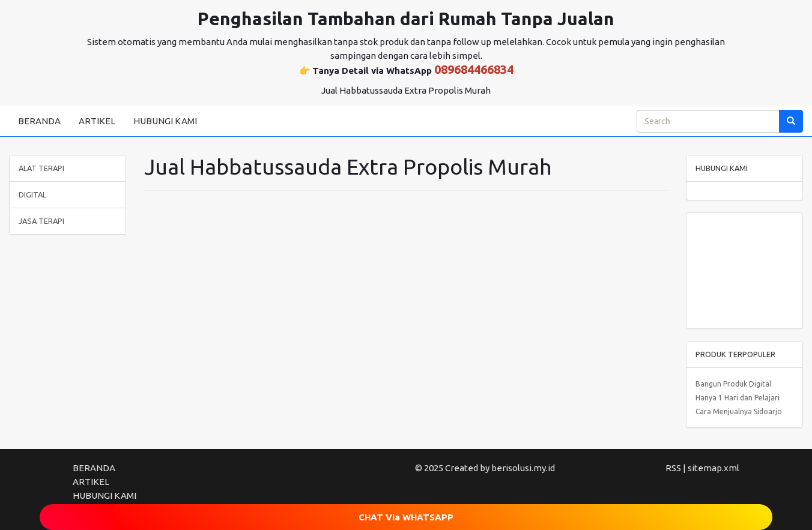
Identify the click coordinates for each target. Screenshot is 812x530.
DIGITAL (32, 194)
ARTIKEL (97, 121)
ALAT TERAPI (41, 168)
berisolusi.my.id (523, 468)
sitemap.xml (714, 468)
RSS (673, 468)
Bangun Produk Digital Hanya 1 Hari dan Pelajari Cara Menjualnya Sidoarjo (739, 398)
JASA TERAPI (41, 221)
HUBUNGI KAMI (165, 121)
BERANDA (39, 121)
